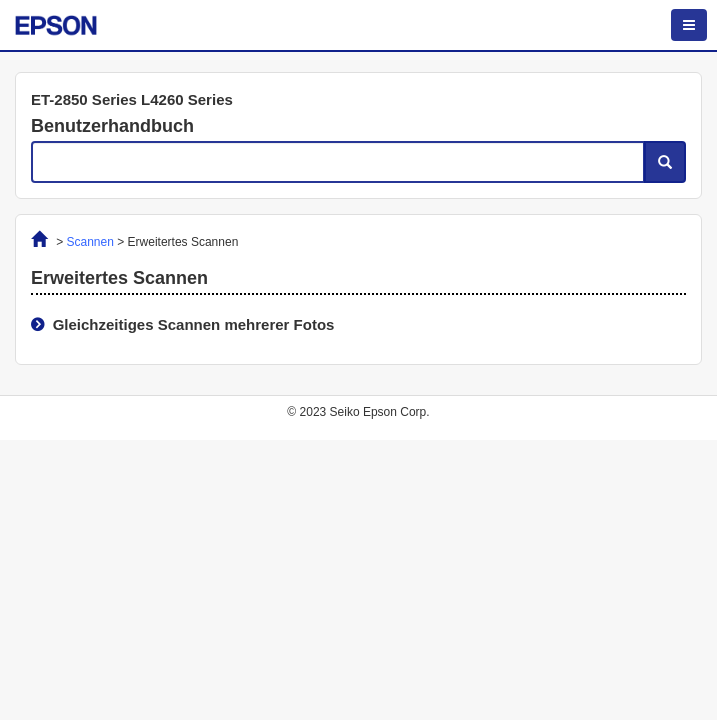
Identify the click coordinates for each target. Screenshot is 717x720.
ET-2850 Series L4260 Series (132, 99)
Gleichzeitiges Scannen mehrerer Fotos (194, 324)
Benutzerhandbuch (112, 126)
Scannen (90, 242)
